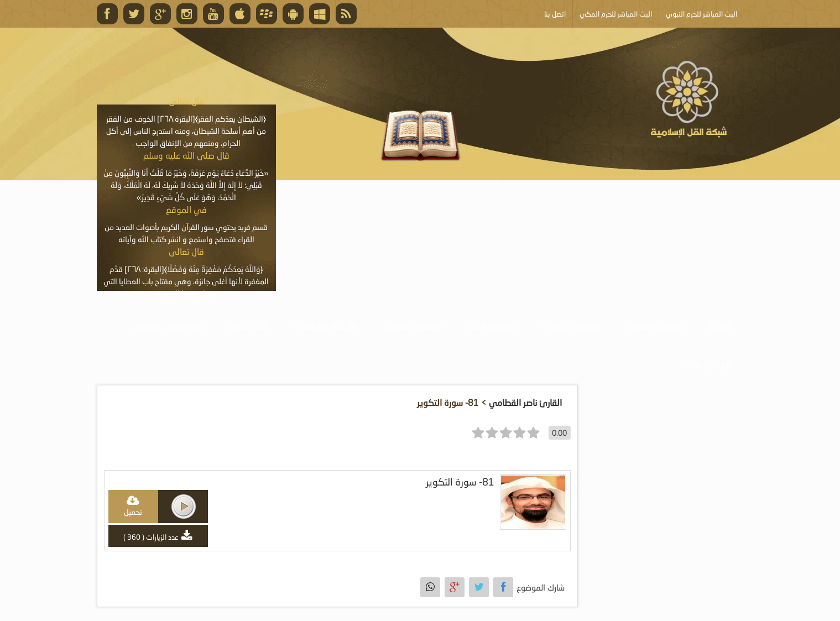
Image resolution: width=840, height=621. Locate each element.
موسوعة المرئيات (571, 326)
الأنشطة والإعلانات (325, 326)
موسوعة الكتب (492, 326)
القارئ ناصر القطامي (525, 402)
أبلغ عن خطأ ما (708, 365)
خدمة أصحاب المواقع (170, 326)
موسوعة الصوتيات (654, 326)
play (184, 507)
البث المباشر (249, 326)
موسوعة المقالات (412, 326)
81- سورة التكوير (460, 482)
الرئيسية (721, 326)
